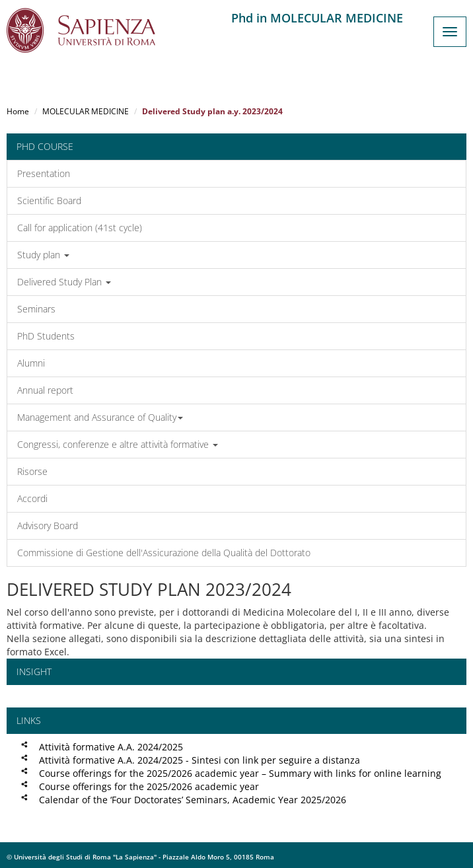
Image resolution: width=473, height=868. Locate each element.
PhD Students (46, 336)
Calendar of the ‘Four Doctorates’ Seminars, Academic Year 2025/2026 (193, 800)
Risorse (32, 471)
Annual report (45, 390)
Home (18, 111)
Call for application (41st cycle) (80, 228)
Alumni (31, 363)
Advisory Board (48, 525)
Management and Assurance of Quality (100, 417)
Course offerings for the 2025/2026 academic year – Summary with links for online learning (240, 773)
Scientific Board (49, 200)
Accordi (32, 498)
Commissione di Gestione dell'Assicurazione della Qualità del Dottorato (164, 553)
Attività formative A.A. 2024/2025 (111, 747)
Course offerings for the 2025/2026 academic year (149, 786)
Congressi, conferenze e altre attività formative (118, 444)
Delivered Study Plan (64, 282)
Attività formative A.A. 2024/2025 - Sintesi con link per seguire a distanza (200, 760)
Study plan (43, 255)
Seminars (36, 309)
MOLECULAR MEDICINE (86, 111)
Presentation (44, 173)
